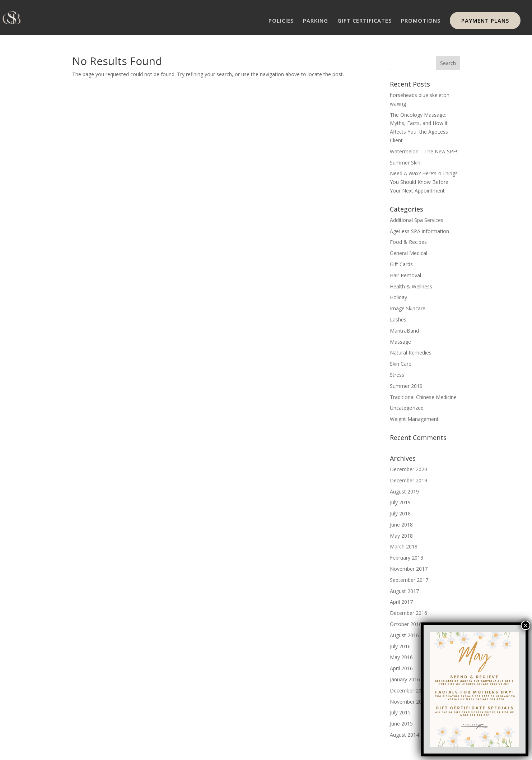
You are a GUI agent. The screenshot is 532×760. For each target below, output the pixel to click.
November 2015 (409, 702)
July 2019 (400, 502)
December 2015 (409, 691)
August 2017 (404, 591)
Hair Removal (405, 275)
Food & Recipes (408, 242)
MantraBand (404, 331)
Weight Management (414, 419)
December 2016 (409, 613)
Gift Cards (401, 264)
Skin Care (401, 364)
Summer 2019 (406, 386)
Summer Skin (405, 163)
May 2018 (401, 536)
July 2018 (400, 513)
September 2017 (409, 580)
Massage (400, 342)
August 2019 (404, 492)
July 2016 (400, 646)
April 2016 (401, 668)
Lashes (398, 319)
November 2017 (409, 569)
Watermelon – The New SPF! (423, 151)
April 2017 (401, 602)
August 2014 (404, 735)
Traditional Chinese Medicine (423, 397)
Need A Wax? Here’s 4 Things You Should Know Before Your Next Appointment (424, 182)
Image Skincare (408, 308)
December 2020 (409, 469)
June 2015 (401, 724)
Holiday (398, 297)
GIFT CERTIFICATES (365, 21)
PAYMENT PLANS (485, 20)
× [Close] (526, 625)
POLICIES (281, 21)
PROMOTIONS (421, 21)
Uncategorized (407, 408)
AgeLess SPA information (419, 231)
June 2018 (401, 525)
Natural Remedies (411, 353)
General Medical (409, 253)
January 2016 (405, 679)
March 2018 (404, 546)
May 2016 (401, 657)
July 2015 (400, 712)
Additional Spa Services (417, 220)
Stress (397, 375)
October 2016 (406, 624)
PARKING (316, 21)
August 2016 (404, 635)
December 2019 (409, 480)
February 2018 (407, 558)
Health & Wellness (411, 286)
